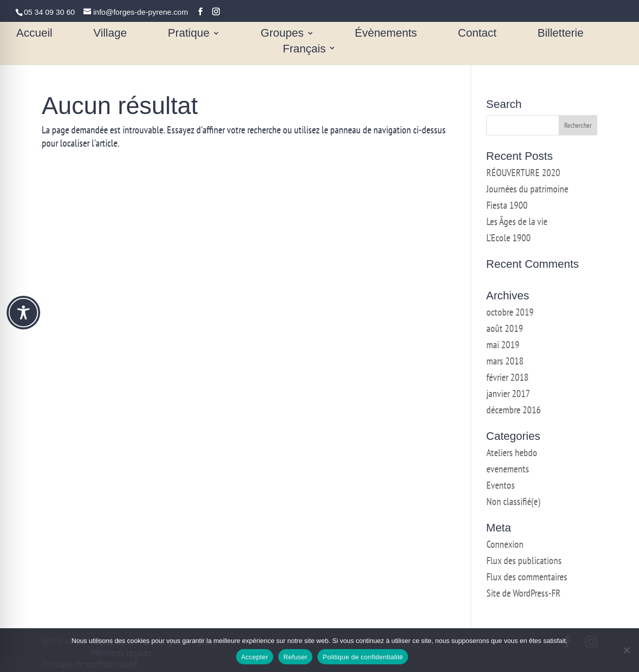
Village (110, 34)
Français (304, 50)
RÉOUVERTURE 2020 (523, 173)
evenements (508, 469)
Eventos (501, 485)
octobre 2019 (510, 312)
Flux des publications (524, 561)
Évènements (386, 34)
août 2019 (505, 328)
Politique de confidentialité (363, 657)
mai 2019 (503, 345)
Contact (477, 34)
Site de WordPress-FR (524, 593)
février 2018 (507, 377)
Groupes (282, 34)
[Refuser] (626, 650)
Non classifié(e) (513, 501)
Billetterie (560, 34)
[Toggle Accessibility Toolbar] (23, 313)
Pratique (189, 34)
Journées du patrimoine (527, 189)
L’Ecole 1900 (509, 238)
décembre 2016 (514, 410)
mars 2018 (505, 361)
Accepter (255, 657)
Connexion (505, 544)
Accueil (34, 34)
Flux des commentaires (527, 577)
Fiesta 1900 (507, 205)
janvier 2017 (508, 394)
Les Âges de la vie (517, 221)
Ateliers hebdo (512, 453)
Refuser (295, 657)
